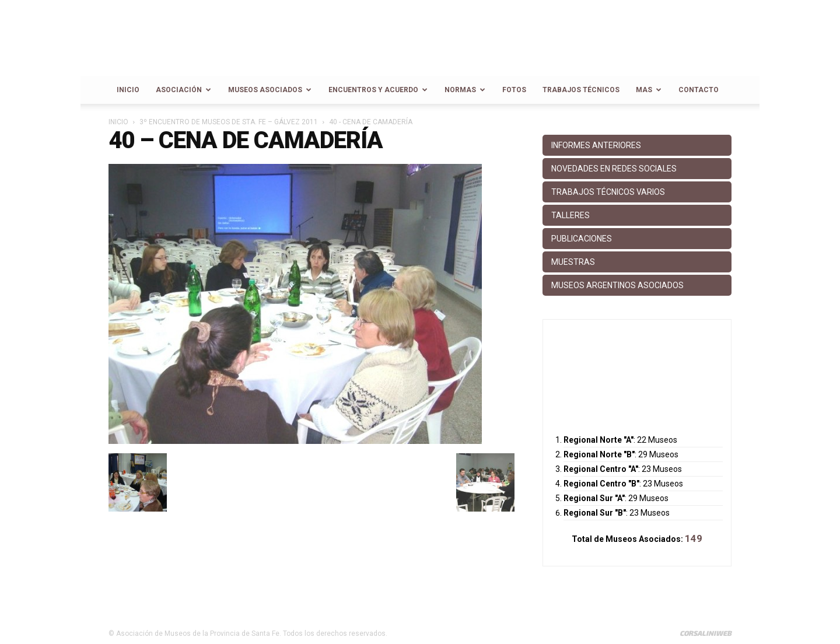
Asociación (183, 90)
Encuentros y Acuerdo (378, 90)
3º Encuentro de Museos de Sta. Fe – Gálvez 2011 (229, 122)
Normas (465, 90)
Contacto (699, 90)
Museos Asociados (270, 90)
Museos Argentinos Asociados (617, 285)
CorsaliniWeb (706, 633)
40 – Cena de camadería (246, 140)
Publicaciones (582, 239)
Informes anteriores (596, 145)
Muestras (573, 262)
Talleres (570, 215)
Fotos (514, 90)
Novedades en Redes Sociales (614, 169)
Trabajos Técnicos (581, 90)
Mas (649, 90)
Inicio (128, 90)
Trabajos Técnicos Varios (608, 192)
